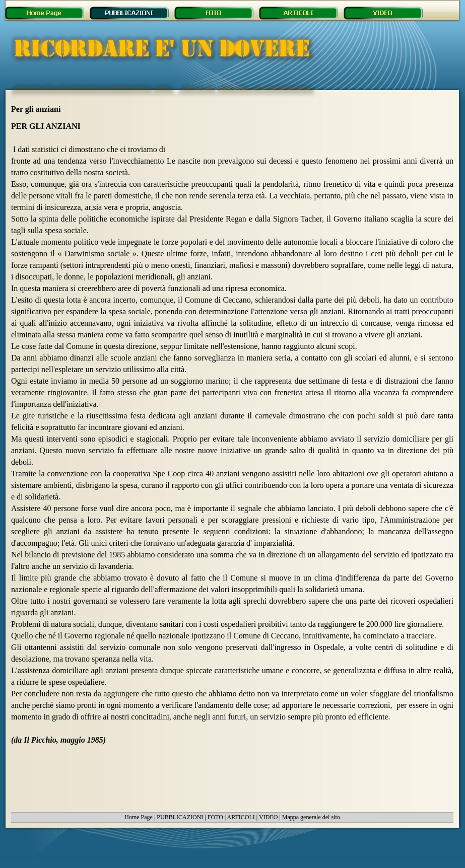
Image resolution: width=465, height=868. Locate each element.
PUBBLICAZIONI (180, 817)
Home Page (139, 817)
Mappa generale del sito (311, 817)
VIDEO (268, 817)
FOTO (215, 817)
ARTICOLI (241, 817)
